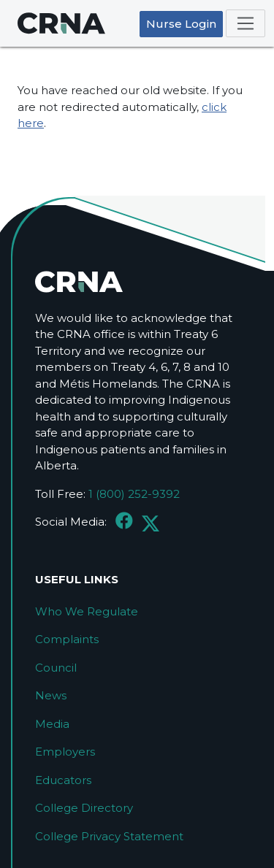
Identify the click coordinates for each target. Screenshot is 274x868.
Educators (63, 780)
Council (56, 668)
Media (52, 724)
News (51, 695)
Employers (65, 752)
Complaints (67, 639)
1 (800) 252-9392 (134, 494)
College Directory (84, 808)
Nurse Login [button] (181, 24)
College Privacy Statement (109, 836)
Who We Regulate (87, 611)
